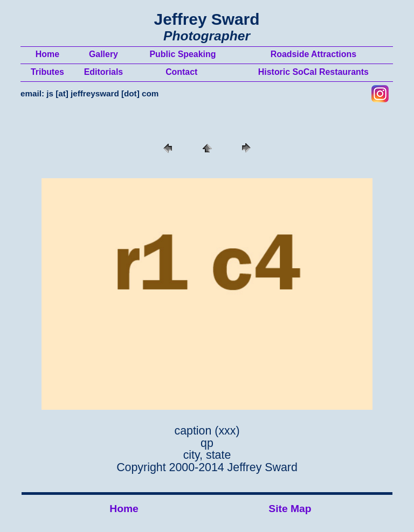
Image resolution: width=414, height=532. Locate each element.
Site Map (290, 509)
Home (124, 509)
